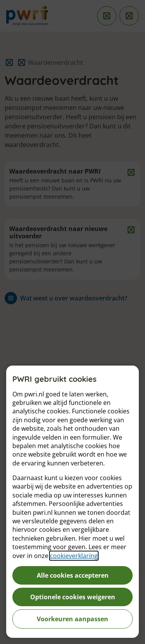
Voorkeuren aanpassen (72, 619)
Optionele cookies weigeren (73, 597)
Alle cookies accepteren (73, 575)
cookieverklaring (74, 556)
